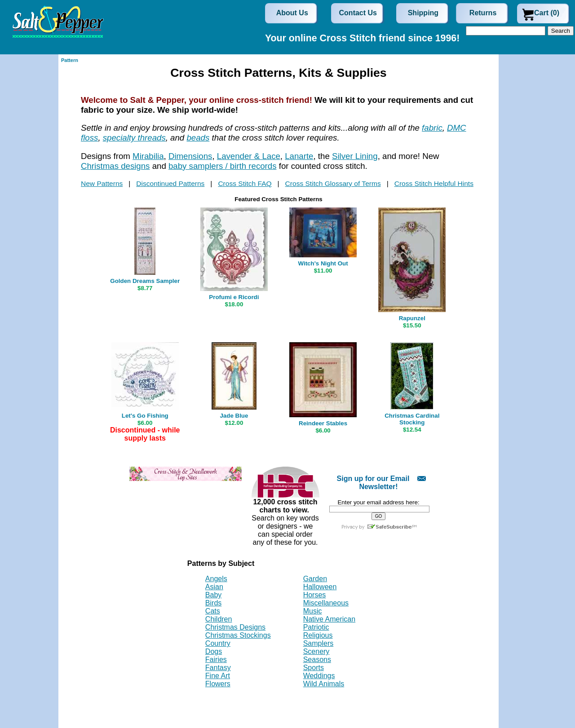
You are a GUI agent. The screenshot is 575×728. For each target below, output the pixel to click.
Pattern (70, 60)
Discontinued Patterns (170, 183)
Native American (330, 619)
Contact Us (358, 13)
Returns (483, 13)
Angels (216, 579)
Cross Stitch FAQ (245, 183)
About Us (292, 13)
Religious (318, 635)
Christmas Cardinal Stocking (412, 419)
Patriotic (316, 627)
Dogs (214, 651)
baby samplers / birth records (223, 166)
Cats (213, 611)
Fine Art (218, 676)
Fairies (216, 660)
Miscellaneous (326, 603)
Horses (315, 595)
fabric (432, 128)
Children (219, 619)
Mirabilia (148, 156)
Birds (213, 603)
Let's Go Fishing (145, 416)
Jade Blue (234, 416)
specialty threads (134, 138)
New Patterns (102, 183)
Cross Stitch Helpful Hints (434, 183)
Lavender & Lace (249, 156)
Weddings (319, 676)
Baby (213, 595)
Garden (315, 579)
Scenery (316, 651)
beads (198, 138)
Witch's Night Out (323, 263)
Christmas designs (115, 166)
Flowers (218, 684)
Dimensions (190, 156)
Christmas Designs (235, 627)
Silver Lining (355, 156)
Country (218, 643)
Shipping (423, 13)
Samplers (318, 643)
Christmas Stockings (238, 635)
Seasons (317, 660)
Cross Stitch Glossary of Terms (333, 183)
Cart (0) (547, 13)
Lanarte (299, 156)
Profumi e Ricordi (234, 297)
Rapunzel (412, 318)
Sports (314, 668)
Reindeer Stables (323, 423)
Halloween (320, 587)
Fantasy (218, 668)
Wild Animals (324, 684)
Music (313, 611)
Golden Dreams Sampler (145, 281)
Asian (214, 587)
